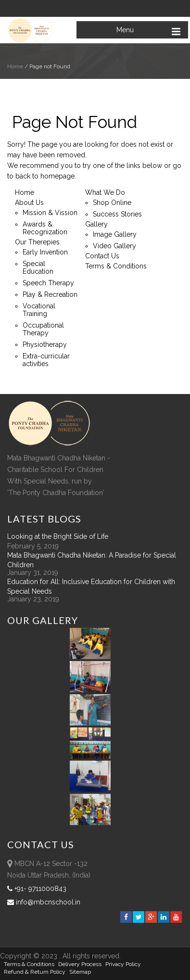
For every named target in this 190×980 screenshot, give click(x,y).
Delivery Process (80, 964)
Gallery (96, 224)
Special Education (38, 267)
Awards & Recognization (45, 228)
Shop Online (112, 203)
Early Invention (45, 252)
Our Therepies (37, 242)
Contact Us (102, 256)
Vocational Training (39, 310)
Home (15, 66)
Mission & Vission (50, 213)
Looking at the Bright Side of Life (58, 536)
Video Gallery (114, 246)
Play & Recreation (50, 294)
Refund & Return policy (35, 972)
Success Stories (117, 214)
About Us (29, 203)
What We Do (105, 192)
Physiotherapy (45, 344)
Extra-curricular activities (46, 360)
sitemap (80, 972)
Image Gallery (115, 234)
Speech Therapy (48, 283)
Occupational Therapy (43, 329)
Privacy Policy (123, 964)
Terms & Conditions (116, 266)
